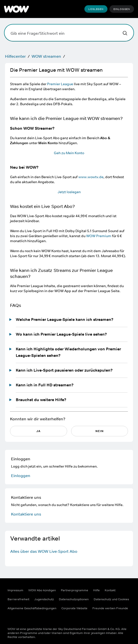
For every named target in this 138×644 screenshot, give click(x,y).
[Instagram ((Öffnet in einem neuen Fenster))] (25, 619)
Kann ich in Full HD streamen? (45, 385)
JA (38, 431)
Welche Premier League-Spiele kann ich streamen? (65, 320)
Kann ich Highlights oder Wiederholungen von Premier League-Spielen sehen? (68, 352)
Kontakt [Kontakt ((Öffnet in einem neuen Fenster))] (110, 590)
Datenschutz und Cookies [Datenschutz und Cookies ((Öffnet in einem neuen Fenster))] (111, 599)
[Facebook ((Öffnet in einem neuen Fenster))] (12, 619)
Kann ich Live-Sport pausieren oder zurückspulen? (64, 370)
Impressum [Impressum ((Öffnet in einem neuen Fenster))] (15, 590)
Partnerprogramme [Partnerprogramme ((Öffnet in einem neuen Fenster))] (75, 590)
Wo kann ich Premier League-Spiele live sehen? (61, 334)
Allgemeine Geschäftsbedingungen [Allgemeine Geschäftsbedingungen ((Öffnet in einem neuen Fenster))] (32, 608)
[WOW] (17, 9)
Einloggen (122, 9)
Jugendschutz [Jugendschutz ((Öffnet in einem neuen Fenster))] (44, 599)
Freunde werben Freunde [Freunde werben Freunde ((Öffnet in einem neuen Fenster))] (110, 608)
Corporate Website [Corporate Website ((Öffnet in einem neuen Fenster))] (74, 608)
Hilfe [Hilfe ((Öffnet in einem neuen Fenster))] (96, 590)
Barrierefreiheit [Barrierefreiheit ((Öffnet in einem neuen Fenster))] (18, 599)
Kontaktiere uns (26, 514)
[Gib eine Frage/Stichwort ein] (69, 33)
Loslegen (96, 9)
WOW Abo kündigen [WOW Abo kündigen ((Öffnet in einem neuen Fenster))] (42, 590)
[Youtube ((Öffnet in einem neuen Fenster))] (38, 619)
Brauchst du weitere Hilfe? (41, 400)
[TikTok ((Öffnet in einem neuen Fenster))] (51, 619)
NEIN (100, 431)
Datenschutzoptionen (74, 599)
